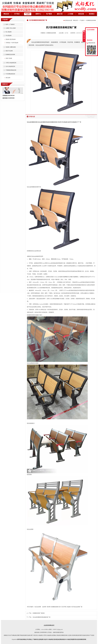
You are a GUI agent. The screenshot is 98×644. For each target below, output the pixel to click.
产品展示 (28, 14)
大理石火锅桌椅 (47, 635)
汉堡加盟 (55, 639)
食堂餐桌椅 (61, 639)
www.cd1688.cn (45, 629)
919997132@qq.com (58, 629)
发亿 (30, 290)
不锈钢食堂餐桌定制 (11, 70)
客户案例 (49, 14)
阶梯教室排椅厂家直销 (39, 613)
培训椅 (73, 635)
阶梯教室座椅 (55, 607)
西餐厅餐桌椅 (20, 635)
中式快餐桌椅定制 (10, 74)
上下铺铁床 (34, 639)
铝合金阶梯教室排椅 (32, 122)
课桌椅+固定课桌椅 (11, 39)
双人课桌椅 (9, 32)
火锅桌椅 (40, 635)
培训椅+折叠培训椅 (11, 47)
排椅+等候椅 (9, 58)
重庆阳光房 (76, 639)
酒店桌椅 (8, 78)
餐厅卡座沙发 (34, 635)
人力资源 (70, 14)
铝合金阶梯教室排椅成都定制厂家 (42, 617)
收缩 (84, 36)
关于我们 (17, 14)
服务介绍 (60, 14)
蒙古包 (43, 639)
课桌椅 (69, 607)
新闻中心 (38, 14)
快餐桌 (24, 639)
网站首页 (6, 14)
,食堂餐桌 (54, 635)
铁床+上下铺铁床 (10, 24)
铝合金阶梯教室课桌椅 (44, 122)
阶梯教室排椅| (83, 639)
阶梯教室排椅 (54, 122)
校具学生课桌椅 (72, 122)
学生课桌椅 (9, 36)
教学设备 (20, 639)
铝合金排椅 (35, 256)
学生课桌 (29, 639)
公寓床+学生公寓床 (11, 28)
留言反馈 (81, 14)
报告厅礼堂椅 (9, 51)
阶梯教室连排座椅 (10, 54)
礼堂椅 (70, 635)
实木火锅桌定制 (68, 639)
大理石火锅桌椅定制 (11, 63)
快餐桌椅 (14, 635)
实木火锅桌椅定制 (10, 66)
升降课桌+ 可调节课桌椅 (12, 43)
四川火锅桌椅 (49, 639)
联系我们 (92, 14)
